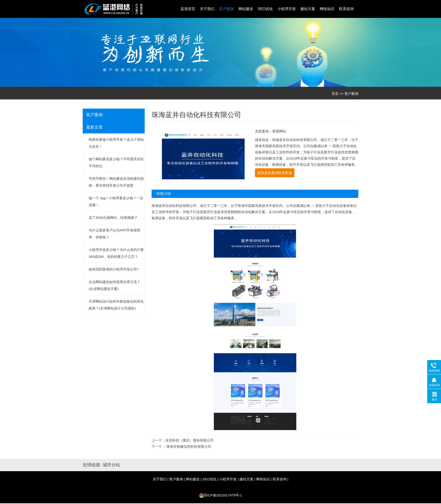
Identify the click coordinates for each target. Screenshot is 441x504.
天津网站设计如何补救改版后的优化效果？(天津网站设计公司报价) (116, 305)
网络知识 (327, 9)
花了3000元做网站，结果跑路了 (113, 218)
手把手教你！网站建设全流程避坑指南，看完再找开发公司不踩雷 (116, 182)
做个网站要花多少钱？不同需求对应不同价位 (116, 162)
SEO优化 (265, 9)
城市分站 (111, 465)
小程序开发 (287, 9)
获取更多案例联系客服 (275, 173)
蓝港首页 (188, 9)
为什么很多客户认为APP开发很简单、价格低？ (114, 234)
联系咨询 (346, 9)
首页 (335, 94)
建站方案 (308, 9)
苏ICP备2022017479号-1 (223, 495)
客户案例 (226, 9)
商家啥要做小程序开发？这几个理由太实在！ (116, 143)
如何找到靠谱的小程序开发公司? (114, 269)
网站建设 (246, 9)
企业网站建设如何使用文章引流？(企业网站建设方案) (114, 285)
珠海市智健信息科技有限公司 (189, 446)
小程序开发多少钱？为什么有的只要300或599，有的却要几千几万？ (116, 253)
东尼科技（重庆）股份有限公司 (189, 440)
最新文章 (94, 127)
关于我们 (207, 9)
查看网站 (279, 131)
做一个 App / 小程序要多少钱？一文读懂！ (116, 201)
